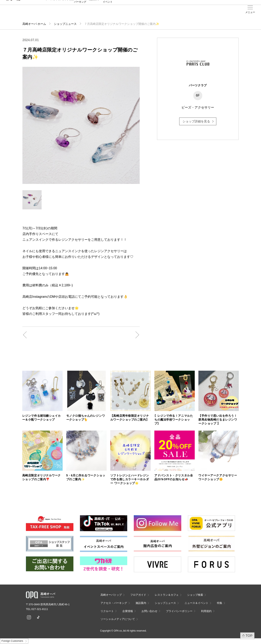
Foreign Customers (12, 641)
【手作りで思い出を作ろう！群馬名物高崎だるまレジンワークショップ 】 (218, 420)
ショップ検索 (67, 12)
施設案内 (94, 12)
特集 (220, 603)
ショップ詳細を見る (196, 121)
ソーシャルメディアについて (118, 619)
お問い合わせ (149, 611)
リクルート (107, 611)
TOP (249, 636)
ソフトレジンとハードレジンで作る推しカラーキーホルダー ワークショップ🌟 (130, 479)
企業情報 (128, 611)
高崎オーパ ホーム (34, 24)
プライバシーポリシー (179, 611)
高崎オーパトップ (111, 595)
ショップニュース (65, 24)
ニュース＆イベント (108, 14)
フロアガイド (53, 12)
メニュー (250, 12)
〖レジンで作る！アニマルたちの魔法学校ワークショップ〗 (174, 420)
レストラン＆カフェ (167, 595)
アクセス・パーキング (80, 14)
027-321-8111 (41, 609)
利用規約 (206, 611)
